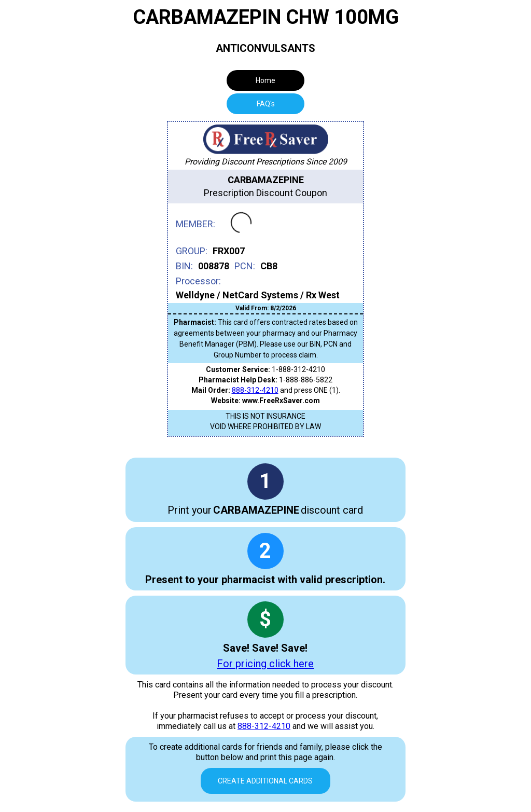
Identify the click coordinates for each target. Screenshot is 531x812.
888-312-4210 (255, 390)
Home (265, 80)
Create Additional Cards (265, 781)
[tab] (265, 104)
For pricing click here (265, 664)
